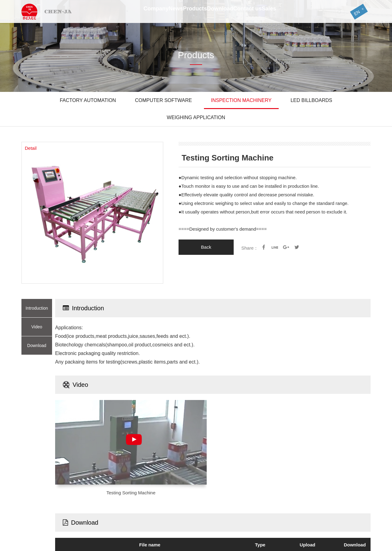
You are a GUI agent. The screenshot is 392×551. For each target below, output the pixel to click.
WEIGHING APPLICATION (196, 117)
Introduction (37, 308)
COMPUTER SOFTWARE (164, 100)
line (275, 247)
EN (352, 14)
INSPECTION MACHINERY (241, 100)
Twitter (297, 247)
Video (37, 327)
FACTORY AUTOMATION (88, 100)
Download (37, 345)
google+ (286, 247)
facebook (264, 247)
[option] (92, 213)
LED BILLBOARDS (311, 100)
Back (206, 247)
